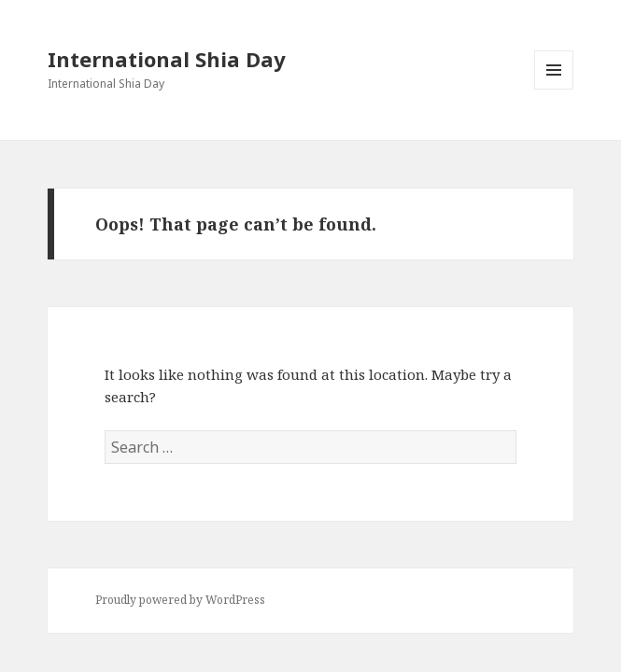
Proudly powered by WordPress (180, 600)
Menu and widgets (554, 89)
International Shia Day (167, 59)
